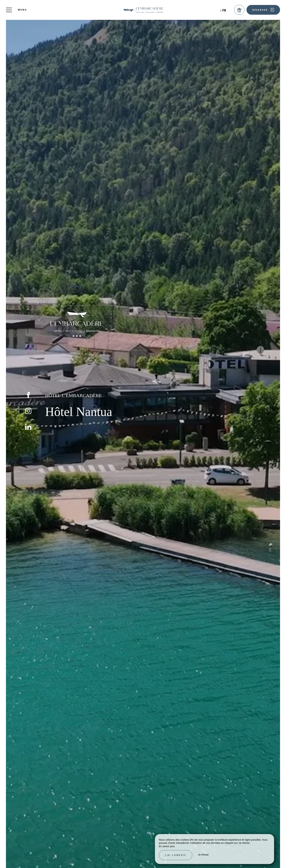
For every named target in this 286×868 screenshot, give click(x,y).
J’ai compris (176, 855)
